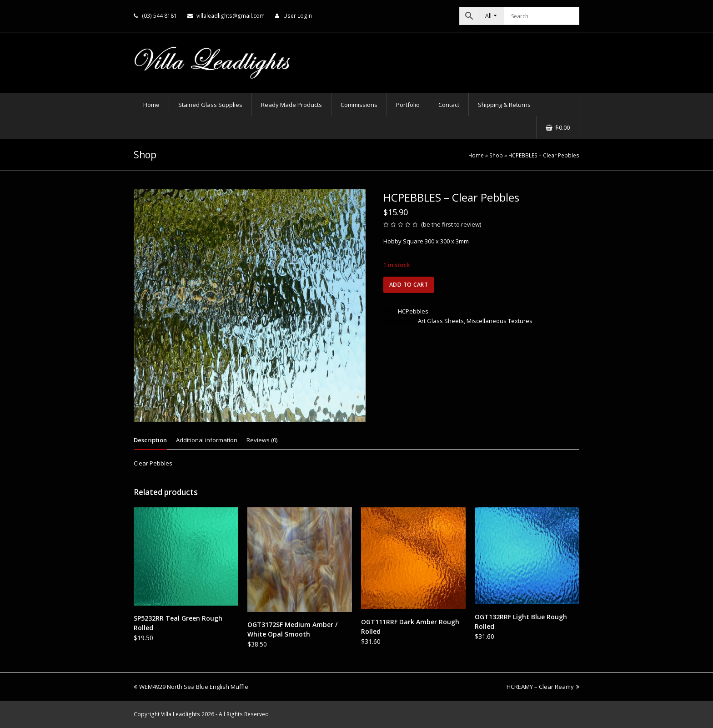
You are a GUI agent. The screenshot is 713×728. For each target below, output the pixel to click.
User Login (298, 16)
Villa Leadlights (181, 714)
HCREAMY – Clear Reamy (543, 687)
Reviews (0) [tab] (262, 440)
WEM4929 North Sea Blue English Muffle (191, 687)
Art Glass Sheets (441, 321)
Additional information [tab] (207, 440)
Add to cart (409, 285)
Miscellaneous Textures (500, 321)
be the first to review (451, 224)
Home (476, 155)
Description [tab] (150, 440)
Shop (496, 155)
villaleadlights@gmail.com (231, 16)
